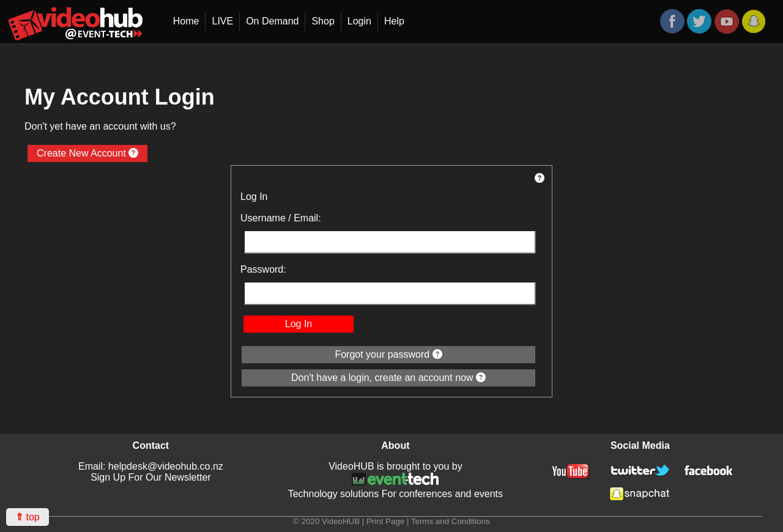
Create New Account (87, 153)
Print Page (385, 521)
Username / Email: (281, 218)
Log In (299, 324)
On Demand (272, 21)
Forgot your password (388, 354)
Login (359, 21)
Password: (263, 269)
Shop (323, 21)
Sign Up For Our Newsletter (151, 477)
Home (186, 21)
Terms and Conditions (451, 521)
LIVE (222, 21)
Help (394, 21)
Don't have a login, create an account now (388, 378)
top (28, 517)
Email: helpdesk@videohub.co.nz (151, 466)
